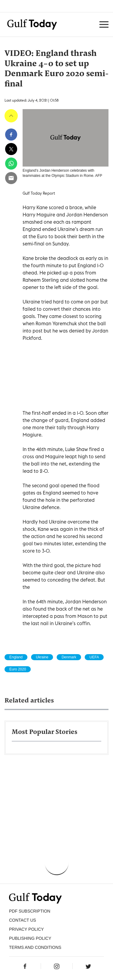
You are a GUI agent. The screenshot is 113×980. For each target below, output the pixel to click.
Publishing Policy (30, 938)
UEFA (94, 657)
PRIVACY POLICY (26, 929)
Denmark (69, 657)
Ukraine (42, 657)
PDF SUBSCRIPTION (30, 911)
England (16, 657)
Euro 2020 (18, 669)
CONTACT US (23, 920)
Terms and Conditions (35, 947)
